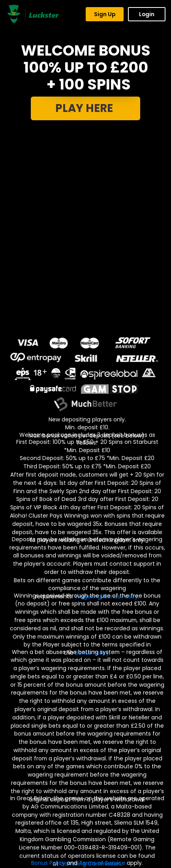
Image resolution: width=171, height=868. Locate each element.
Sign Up (105, 14)
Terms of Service (102, 863)
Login (147, 14)
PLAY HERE (85, 108)
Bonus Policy (48, 863)
